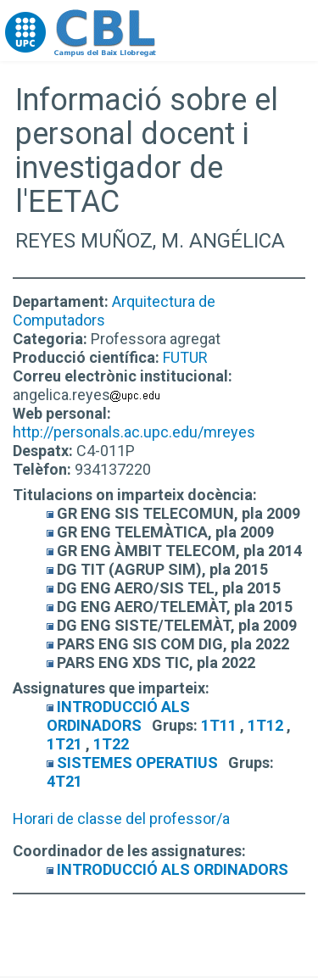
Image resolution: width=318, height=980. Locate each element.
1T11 (219, 725)
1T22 (111, 744)
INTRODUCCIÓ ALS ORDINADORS (118, 716)
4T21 (64, 781)
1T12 (265, 725)
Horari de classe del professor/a (121, 819)
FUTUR (185, 357)
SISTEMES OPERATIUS (137, 763)
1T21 (64, 744)
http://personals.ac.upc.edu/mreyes (134, 432)
